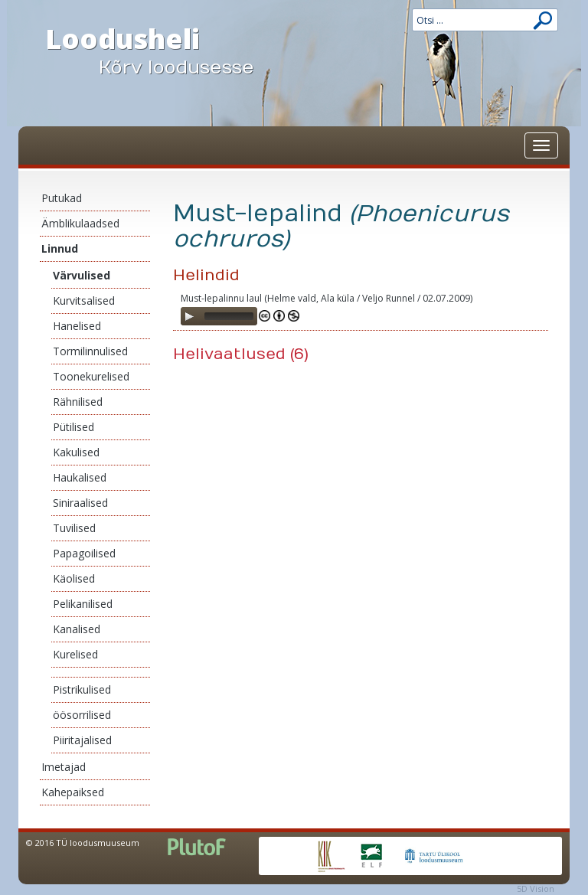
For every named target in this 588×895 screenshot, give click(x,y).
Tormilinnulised (90, 351)
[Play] (189, 316)
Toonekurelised (91, 376)
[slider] (229, 316)
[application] (219, 316)
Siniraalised (80, 503)
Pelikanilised (83, 604)
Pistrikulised (82, 689)
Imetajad (64, 767)
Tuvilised (74, 528)
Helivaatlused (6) (241, 354)
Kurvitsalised (84, 301)
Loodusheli (164, 51)
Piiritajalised (82, 740)
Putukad (62, 198)
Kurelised (75, 654)
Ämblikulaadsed (80, 223)
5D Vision (536, 888)
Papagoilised (84, 553)
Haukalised (80, 477)
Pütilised (73, 427)
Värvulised (82, 275)
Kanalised (77, 629)
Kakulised (76, 452)
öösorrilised (82, 715)
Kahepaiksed (73, 792)
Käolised (74, 578)
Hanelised (77, 326)
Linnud (60, 248)
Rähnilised (78, 402)
